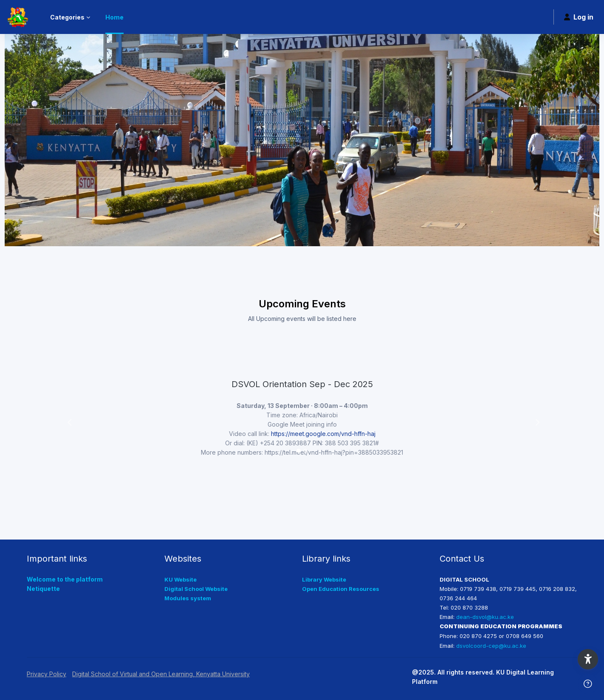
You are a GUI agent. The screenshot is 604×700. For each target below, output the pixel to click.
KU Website (181, 579)
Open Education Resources (341, 589)
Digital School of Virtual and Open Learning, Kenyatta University (161, 674)
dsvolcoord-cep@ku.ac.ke (491, 646)
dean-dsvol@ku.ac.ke (485, 617)
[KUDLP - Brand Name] (17, 17)
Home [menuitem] (114, 17)
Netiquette (43, 589)
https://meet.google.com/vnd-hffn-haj (323, 434)
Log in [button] (579, 17)
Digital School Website (196, 589)
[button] (68, 421)
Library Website (324, 579)
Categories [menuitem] (67, 17)
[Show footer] (588, 684)
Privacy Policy (47, 674)
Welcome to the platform (65, 579)
